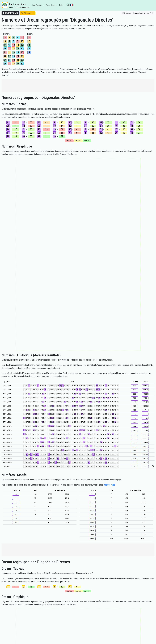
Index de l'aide (109, 485)
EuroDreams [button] (37, 5)
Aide (61, 5)
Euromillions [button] (51, 5)
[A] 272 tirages (26, 13)
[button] (71, 5)
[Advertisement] (78, 85)
